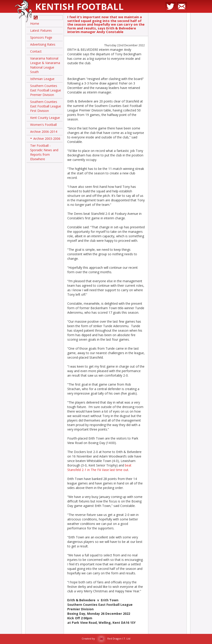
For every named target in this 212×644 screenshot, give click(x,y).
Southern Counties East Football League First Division (46, 106)
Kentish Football (79, 6)
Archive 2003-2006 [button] (45, 139)
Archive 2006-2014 (44, 132)
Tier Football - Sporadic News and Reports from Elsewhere (44, 152)
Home (35, 23)
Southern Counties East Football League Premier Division (46, 90)
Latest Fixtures (41, 30)
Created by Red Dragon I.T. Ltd (106, 638)
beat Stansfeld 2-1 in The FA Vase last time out (99, 467)
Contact (36, 51)
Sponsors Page (41, 37)
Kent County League (45, 118)
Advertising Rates (43, 44)
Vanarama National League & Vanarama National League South (45, 65)
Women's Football (43, 125)
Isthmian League (42, 79)
